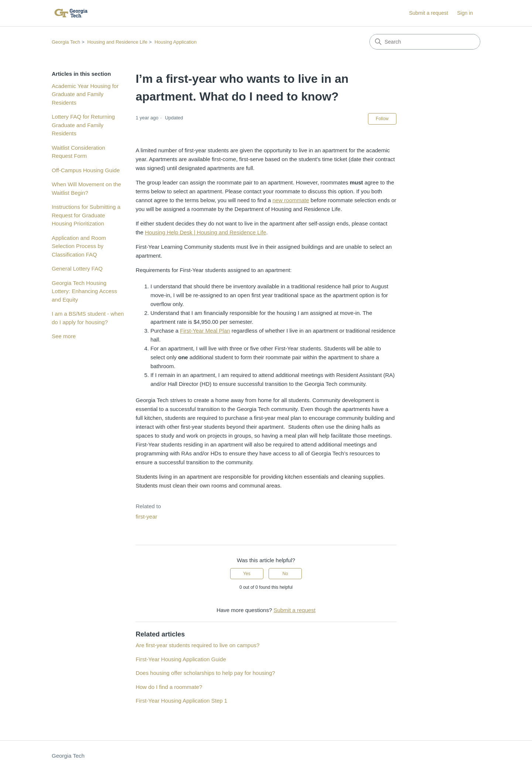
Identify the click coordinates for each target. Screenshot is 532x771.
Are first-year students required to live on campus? (197, 645)
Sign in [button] (465, 13)
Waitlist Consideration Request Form (79, 152)
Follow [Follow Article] (382, 119)
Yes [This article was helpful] (247, 574)
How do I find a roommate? (169, 687)
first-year (146, 517)
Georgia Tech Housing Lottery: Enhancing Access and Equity (84, 291)
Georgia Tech (66, 42)
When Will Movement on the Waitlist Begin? (86, 188)
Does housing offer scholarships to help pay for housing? (205, 673)
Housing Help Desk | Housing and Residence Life (205, 232)
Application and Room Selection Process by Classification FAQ (79, 246)
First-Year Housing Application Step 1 (181, 701)
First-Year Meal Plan (205, 331)
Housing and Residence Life (117, 42)
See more (64, 336)
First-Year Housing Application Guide (181, 659)
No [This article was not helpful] (285, 574)
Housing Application (175, 42)
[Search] (425, 42)
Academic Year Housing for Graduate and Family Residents (85, 94)
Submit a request (429, 13)
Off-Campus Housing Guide (86, 170)
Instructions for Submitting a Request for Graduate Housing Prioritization (86, 215)
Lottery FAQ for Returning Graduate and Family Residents (83, 125)
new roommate (291, 200)
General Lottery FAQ (77, 269)
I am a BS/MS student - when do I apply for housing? (88, 318)
